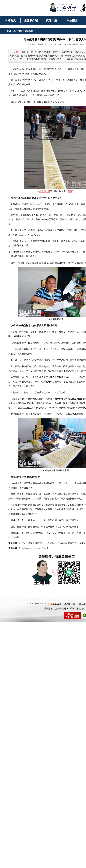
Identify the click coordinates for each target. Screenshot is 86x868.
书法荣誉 (72, 20)
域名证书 (57, 604)
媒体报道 (52, 20)
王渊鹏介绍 (31, 20)
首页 (9, 31)
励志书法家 (45, 191)
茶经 (70, 191)
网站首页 (10, 20)
